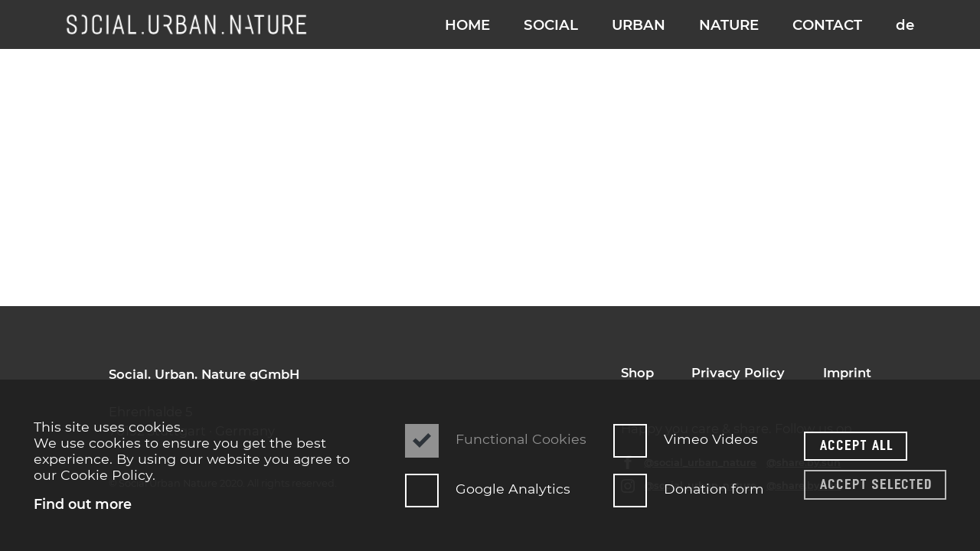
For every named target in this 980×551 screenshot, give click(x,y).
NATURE (729, 25)
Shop (637, 373)
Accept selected (877, 484)
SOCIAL (551, 25)
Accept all (857, 445)
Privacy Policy (738, 373)
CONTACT (827, 25)
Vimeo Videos (683, 439)
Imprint (847, 373)
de (905, 25)
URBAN (639, 25)
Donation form (683, 489)
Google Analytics (488, 489)
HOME (467, 25)
